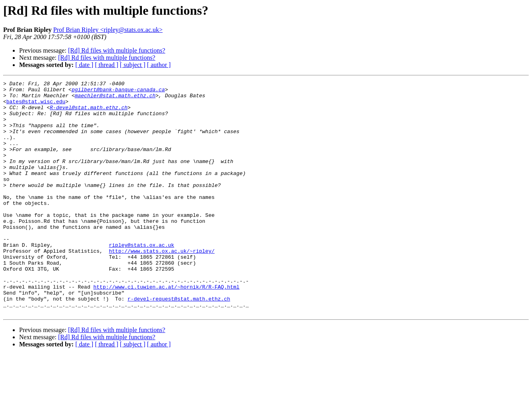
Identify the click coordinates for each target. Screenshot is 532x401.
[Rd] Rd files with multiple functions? (117, 50)
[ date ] (84, 65)
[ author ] (159, 65)
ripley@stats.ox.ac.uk (141, 278)
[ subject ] (133, 65)
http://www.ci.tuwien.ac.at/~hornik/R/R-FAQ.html (166, 328)
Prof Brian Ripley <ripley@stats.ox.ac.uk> (108, 30)
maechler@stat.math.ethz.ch (115, 99)
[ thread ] (107, 65)
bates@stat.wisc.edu (36, 106)
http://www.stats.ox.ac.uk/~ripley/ (162, 285)
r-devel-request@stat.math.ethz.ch (179, 343)
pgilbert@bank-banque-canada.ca (118, 92)
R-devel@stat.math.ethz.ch (89, 113)
